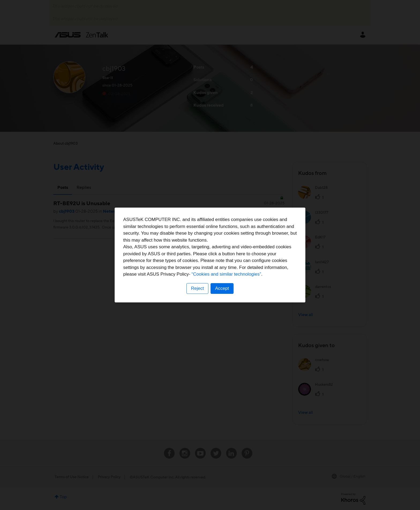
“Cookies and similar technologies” (226, 274)
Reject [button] (197, 288)
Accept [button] (222, 288)
